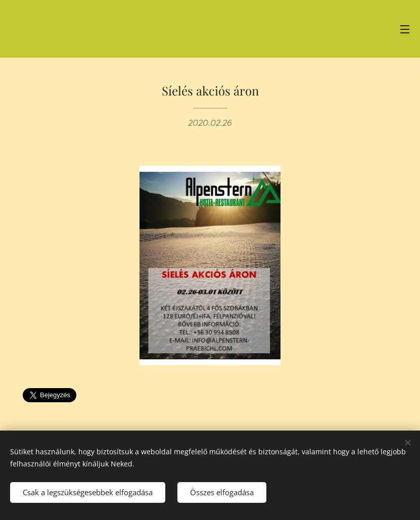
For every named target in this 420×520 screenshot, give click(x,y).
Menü (405, 29)
